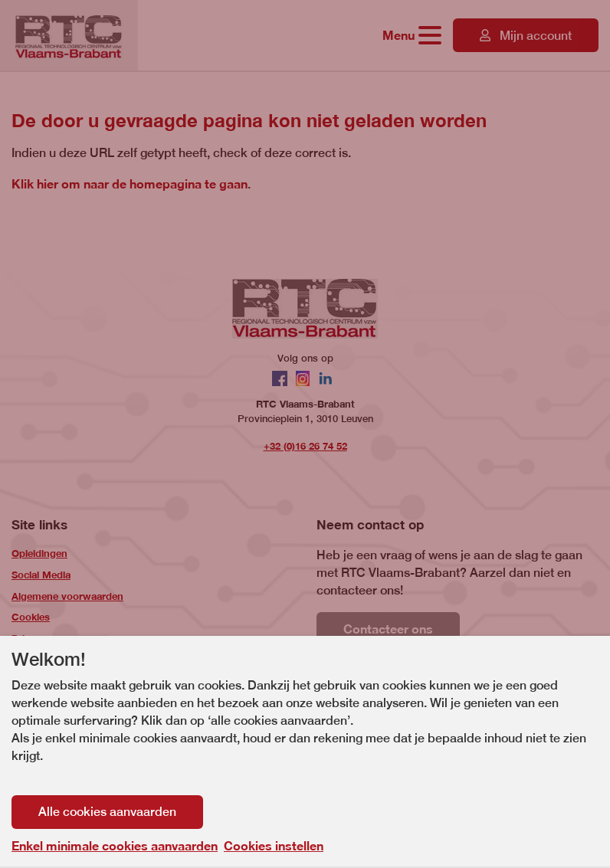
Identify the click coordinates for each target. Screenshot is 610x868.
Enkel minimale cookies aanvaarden (115, 846)
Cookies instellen (274, 845)
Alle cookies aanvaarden (107, 812)
